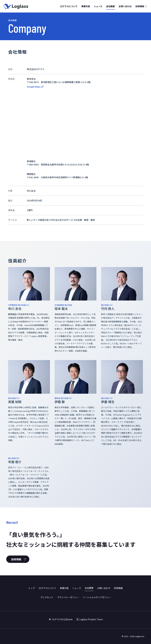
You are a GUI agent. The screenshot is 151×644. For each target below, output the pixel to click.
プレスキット (47, 597)
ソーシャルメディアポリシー (97, 597)
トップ (32, 588)
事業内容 (86, 6)
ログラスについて (69, 6)
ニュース (98, 6)
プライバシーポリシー (68, 597)
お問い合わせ (125, 6)
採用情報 (118, 588)
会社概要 (110, 6)
